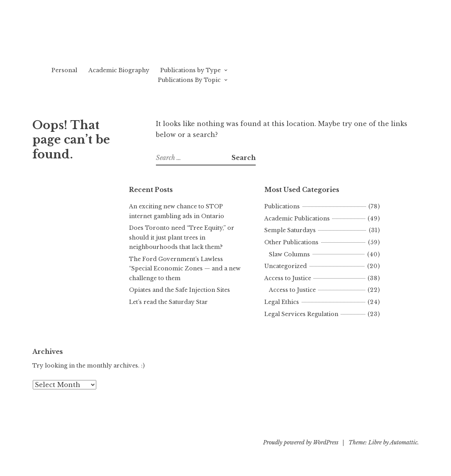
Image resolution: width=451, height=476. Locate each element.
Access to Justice (288, 278)
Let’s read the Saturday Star (168, 302)
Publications (282, 206)
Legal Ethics (282, 302)
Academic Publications (297, 218)
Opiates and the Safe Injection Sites (180, 290)
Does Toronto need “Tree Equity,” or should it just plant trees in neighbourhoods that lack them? (182, 237)
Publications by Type (190, 70)
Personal (64, 70)
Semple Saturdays (290, 230)
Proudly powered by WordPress (301, 442)
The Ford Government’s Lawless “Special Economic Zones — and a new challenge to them (185, 269)
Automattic (404, 442)
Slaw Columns (289, 254)
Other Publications (291, 242)
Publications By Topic (189, 80)
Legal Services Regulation (301, 314)
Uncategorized (286, 266)
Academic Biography (119, 70)
